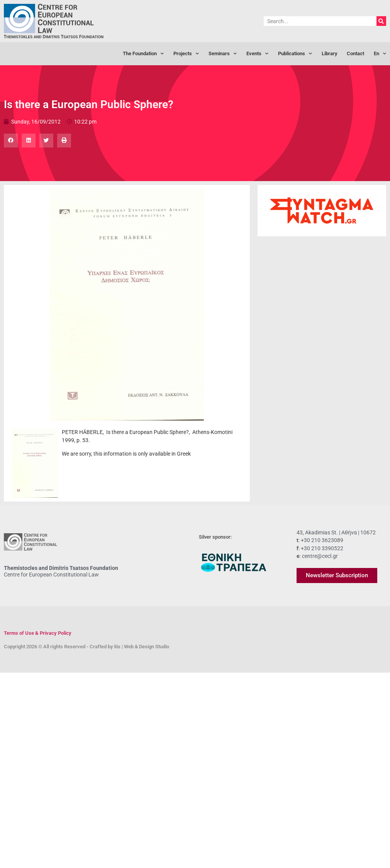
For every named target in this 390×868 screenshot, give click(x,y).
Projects (186, 54)
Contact (355, 53)
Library (329, 53)
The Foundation (143, 54)
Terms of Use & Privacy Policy (38, 633)
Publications (295, 54)
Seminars (223, 54)
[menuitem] (380, 54)
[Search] (381, 21)
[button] (11, 141)
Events (257, 54)
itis (117, 647)
